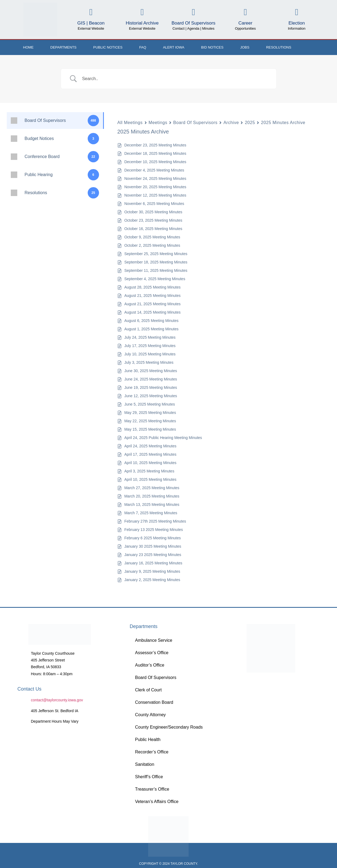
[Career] (245, 12)
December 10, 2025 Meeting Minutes (155, 162)
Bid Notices (212, 47)
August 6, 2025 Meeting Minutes (152, 321)
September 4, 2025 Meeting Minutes (155, 279)
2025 (250, 123)
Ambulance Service (154, 640)
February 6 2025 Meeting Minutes (153, 538)
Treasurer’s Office (152, 789)
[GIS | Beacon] (91, 12)
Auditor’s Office (150, 665)
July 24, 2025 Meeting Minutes (150, 337)
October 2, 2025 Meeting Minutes (152, 245)
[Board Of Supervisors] (193, 12)
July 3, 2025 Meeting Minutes (149, 362)
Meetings (158, 123)
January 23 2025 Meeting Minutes (153, 555)
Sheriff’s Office (149, 777)
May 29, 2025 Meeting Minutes (150, 413)
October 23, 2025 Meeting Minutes (153, 220)
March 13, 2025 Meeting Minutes (152, 505)
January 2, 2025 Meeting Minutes (152, 580)
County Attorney (150, 715)
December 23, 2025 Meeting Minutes (155, 145)
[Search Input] (175, 79)
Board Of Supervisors (194, 23)
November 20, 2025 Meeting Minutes (155, 187)
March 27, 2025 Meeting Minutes (152, 488)
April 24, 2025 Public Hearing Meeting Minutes (163, 438)
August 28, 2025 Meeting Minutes (153, 287)
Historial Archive (142, 23)
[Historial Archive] (142, 12)
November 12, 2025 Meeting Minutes (155, 195)
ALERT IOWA (174, 47)
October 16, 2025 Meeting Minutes (153, 229)
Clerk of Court (148, 690)
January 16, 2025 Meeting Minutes (153, 563)
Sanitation (144, 764)
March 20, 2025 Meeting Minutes (152, 496)
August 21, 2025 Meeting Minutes (153, 296)
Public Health (148, 740)
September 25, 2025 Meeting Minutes (156, 254)
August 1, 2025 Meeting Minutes (152, 329)
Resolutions (279, 47)
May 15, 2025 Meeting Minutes (150, 429)
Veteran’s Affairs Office (157, 802)
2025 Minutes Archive (283, 123)
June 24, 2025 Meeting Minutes (151, 379)
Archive (231, 123)
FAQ (143, 47)
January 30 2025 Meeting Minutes (153, 546)
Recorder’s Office (152, 752)
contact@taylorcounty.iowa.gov (57, 700)
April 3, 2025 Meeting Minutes (149, 471)
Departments (64, 47)
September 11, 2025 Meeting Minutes (156, 270)
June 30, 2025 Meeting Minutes (151, 371)
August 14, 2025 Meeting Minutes (153, 312)
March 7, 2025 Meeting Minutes (151, 513)
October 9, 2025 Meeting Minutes (152, 237)
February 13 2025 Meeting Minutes (154, 530)
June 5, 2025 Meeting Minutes (150, 404)
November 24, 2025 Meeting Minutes (155, 179)
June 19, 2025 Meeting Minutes (151, 387)
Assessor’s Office (152, 653)
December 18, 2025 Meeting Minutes (155, 153)
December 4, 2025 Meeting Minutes (154, 170)
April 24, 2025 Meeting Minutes (150, 446)
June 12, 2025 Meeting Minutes (151, 396)
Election (297, 23)
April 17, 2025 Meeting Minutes (150, 454)
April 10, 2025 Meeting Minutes (150, 463)
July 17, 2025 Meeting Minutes (150, 346)
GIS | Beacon (91, 23)
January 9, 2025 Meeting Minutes (152, 571)
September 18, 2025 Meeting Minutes (156, 262)
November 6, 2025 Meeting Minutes (154, 204)
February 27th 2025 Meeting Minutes (155, 521)
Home (28, 47)
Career (245, 23)
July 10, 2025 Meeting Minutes (150, 354)
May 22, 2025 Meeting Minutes (150, 421)
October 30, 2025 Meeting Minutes (153, 212)
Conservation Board (154, 702)
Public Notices (108, 47)
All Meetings (130, 123)
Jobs (245, 47)
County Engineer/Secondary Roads (169, 727)
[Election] (297, 12)
